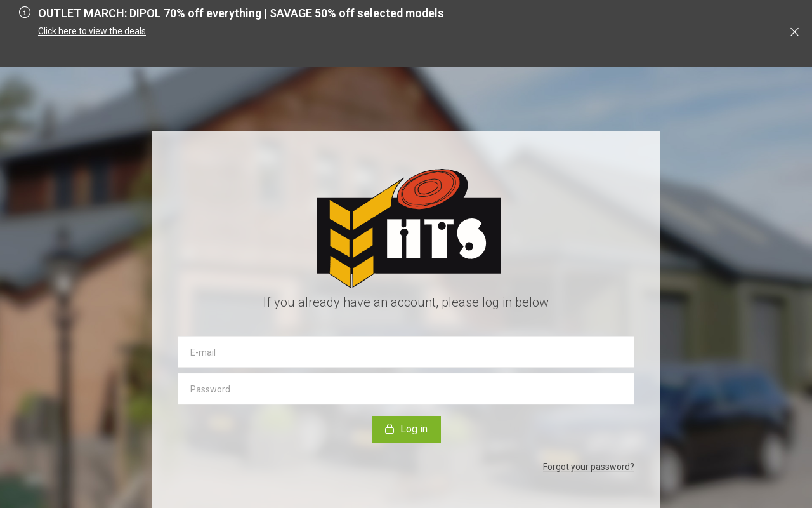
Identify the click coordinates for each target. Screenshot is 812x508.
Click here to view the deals (92, 31)
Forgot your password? (589, 467)
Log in (406, 429)
